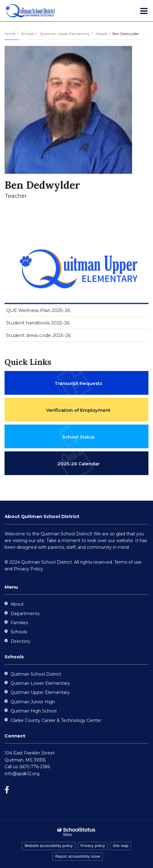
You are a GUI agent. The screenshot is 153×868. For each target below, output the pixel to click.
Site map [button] (121, 846)
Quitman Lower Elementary (40, 683)
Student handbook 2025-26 (38, 323)
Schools (27, 34)
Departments (25, 614)
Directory (20, 641)
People (102, 34)
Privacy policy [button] (93, 846)
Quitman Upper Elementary (65, 34)
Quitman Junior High (33, 702)
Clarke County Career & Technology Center (56, 720)
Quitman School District (36, 674)
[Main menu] (144, 11)
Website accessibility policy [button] (49, 846)
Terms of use (128, 562)
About (17, 604)
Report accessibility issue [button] (78, 856)
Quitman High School (34, 711)
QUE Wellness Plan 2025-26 (38, 310)
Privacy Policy (28, 569)
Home (10, 34)
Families (19, 623)
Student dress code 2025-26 (38, 335)
